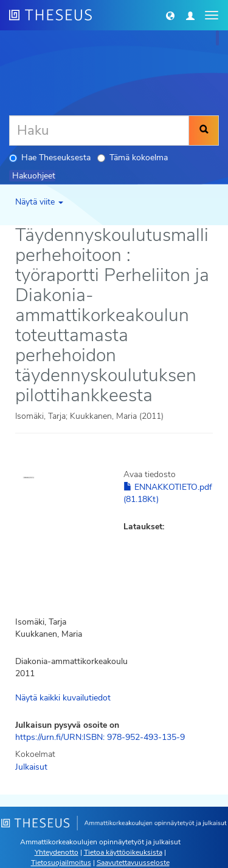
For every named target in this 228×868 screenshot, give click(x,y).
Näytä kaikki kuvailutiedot (63, 698)
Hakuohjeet (34, 176)
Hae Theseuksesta (50, 158)
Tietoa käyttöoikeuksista (123, 852)
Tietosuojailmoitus (61, 863)
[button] (170, 15)
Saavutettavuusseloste (133, 863)
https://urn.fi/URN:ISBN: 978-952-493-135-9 (100, 737)
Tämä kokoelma (133, 158)
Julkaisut (31, 767)
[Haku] (99, 131)
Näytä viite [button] (39, 202)
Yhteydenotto (57, 852)
